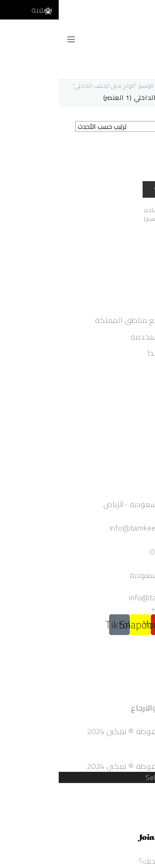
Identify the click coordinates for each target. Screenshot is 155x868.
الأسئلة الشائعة (130, 674)
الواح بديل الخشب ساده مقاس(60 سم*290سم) (116, 215)
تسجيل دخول (134, 385)
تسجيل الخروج (133, 418)
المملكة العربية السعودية (113, 575)
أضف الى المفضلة (118, 161)
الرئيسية (142, 86)
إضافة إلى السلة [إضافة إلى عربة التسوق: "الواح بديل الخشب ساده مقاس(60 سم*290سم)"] (136, 161)
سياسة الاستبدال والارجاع (114, 708)
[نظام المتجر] (62, 126)
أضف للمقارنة (101, 161)
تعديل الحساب (132, 407)
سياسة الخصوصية (126, 697)
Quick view (116, 189)
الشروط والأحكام (128, 685)
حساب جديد (136, 396)
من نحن (142, 663)
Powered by (117, 839)
